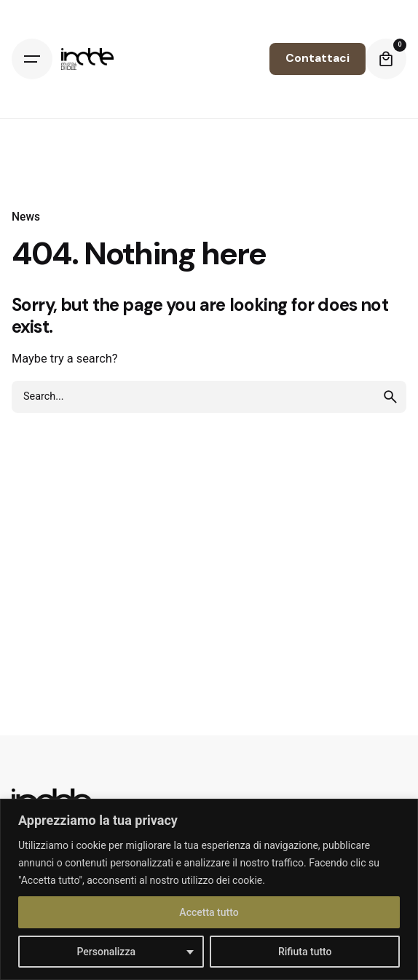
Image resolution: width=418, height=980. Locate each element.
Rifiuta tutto (305, 952)
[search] (390, 397)
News (26, 217)
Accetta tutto (209, 912)
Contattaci (318, 58)
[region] (209, 889)
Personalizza (106, 952)
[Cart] (386, 59)
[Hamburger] (32, 59)
